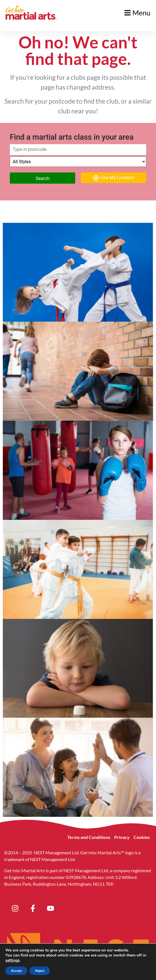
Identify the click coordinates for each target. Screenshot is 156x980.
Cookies (142, 837)
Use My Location (113, 178)
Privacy (122, 837)
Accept (16, 971)
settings (12, 960)
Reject (40, 971)
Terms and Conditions (89, 837)
